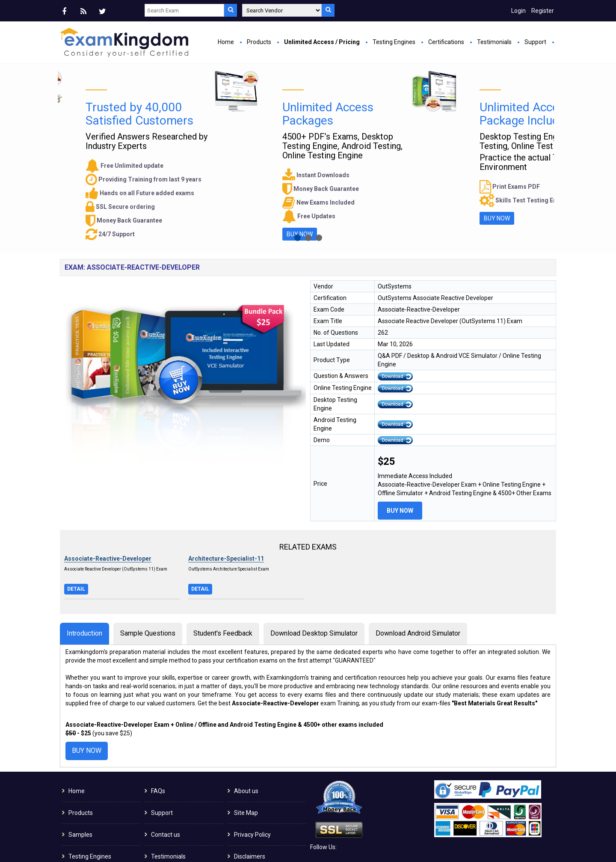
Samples (80, 777)
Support (535, 42)
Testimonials (494, 42)
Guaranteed (84, 820)
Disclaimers (250, 799)
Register (543, 11)
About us (246, 733)
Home (226, 42)
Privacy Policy (252, 777)
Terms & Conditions (260, 820)
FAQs (158, 733)
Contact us (166, 777)
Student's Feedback (223, 575)
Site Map (246, 755)
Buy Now (221, 161)
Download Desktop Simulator (314, 575)
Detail (76, 531)
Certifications (446, 42)
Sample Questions (148, 575)
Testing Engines (394, 42)
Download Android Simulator (418, 575)
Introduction (84, 575)
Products (259, 42)
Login (518, 11)
